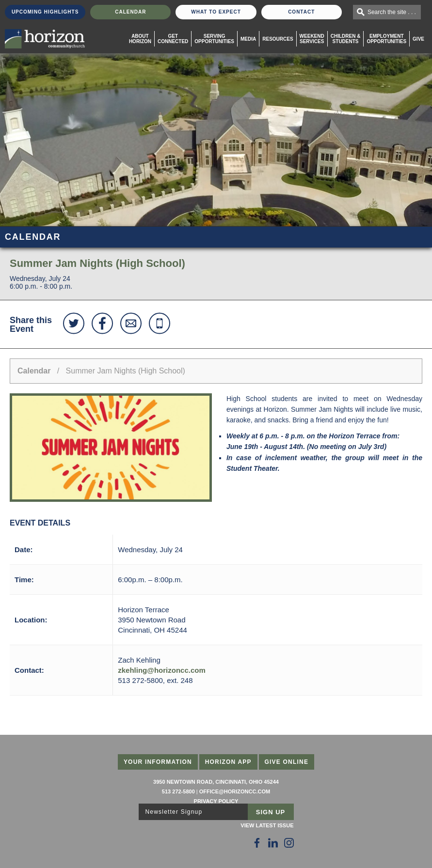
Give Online (287, 762)
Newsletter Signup (174, 812)
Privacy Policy (216, 801)
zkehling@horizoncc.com (161, 670)
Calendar (130, 12)
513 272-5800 (178, 791)
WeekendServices (312, 39)
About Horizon (140, 39)
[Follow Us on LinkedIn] (273, 843)
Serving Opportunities (214, 39)
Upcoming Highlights (45, 12)
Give (418, 39)
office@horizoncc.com (235, 791)
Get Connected (173, 39)
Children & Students (346, 39)
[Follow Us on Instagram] (289, 843)
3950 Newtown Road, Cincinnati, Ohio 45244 (216, 782)
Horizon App (228, 762)
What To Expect (216, 12)
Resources (278, 39)
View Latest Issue (267, 825)
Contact (301, 12)
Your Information (158, 762)
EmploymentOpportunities (386, 39)
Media (248, 39)
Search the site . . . (392, 12)
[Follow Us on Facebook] (257, 843)
